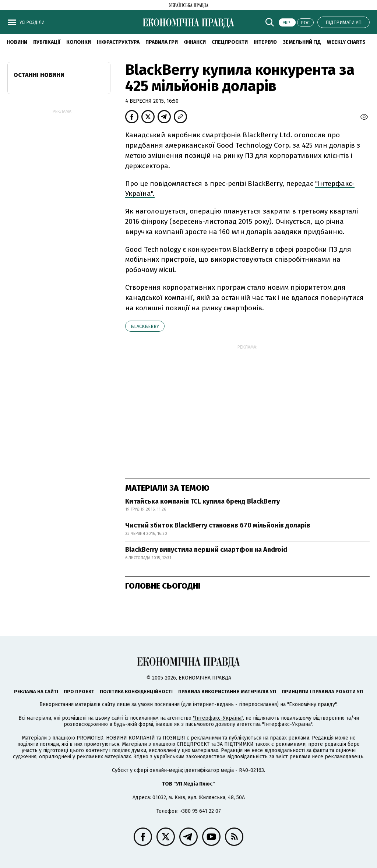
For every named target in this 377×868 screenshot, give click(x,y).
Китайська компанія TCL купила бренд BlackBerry (202, 501)
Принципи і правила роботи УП (322, 691)
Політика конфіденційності (136, 691)
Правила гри (162, 42)
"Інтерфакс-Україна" (218, 718)
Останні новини (39, 75)
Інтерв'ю (265, 42)
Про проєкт (79, 691)
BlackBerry (145, 326)
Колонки (79, 42)
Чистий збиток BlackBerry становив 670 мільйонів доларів (218, 525)
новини (17, 42)
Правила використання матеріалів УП (227, 691)
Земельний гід (302, 42)
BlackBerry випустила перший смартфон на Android (206, 550)
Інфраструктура (118, 42)
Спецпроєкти (230, 42)
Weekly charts (346, 42)
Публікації (47, 42)
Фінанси (195, 42)
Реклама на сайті (36, 691)
